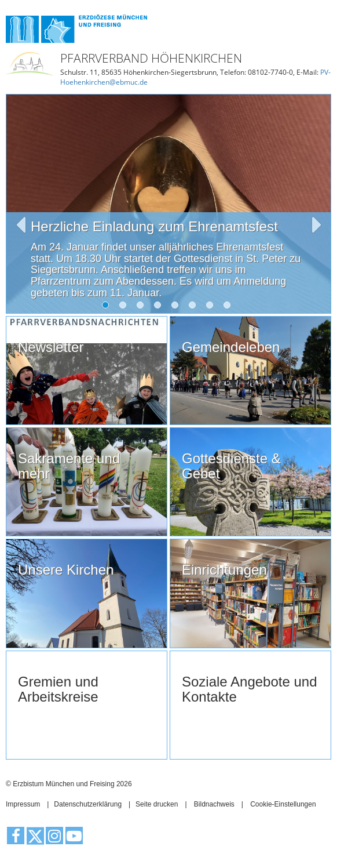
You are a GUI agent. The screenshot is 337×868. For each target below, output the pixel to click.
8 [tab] (229, 307)
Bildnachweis (214, 804)
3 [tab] (142, 307)
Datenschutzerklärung (88, 804)
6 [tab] (195, 307)
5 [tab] (177, 307)
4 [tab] (160, 307)
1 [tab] (108, 307)
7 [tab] (212, 307)
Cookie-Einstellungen (283, 804)
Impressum (23, 804)
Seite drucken (157, 804)
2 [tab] (125, 307)
